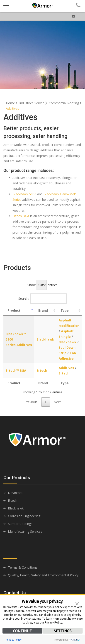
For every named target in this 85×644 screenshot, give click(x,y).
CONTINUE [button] (22, 631)
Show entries (42, 285)
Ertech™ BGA (16, 370)
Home (12, 103)
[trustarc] (74, 640)
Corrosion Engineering (24, 516)
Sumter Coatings (20, 524)
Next (57, 402)
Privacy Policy (14, 640)
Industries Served (34, 103)
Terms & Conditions (23, 567)
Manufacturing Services (25, 531)
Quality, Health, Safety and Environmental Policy (43, 575)
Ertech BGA (21, 216)
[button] (77, 603)
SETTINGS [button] (63, 631)
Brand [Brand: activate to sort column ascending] (43, 310)
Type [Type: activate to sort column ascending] (65, 310)
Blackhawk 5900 (24, 194)
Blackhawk (45, 339)
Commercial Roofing (66, 103)
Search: (43, 299)
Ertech (42, 370)
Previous (31, 402)
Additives (12, 108)
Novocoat (15, 493)
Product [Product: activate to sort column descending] (14, 310)
